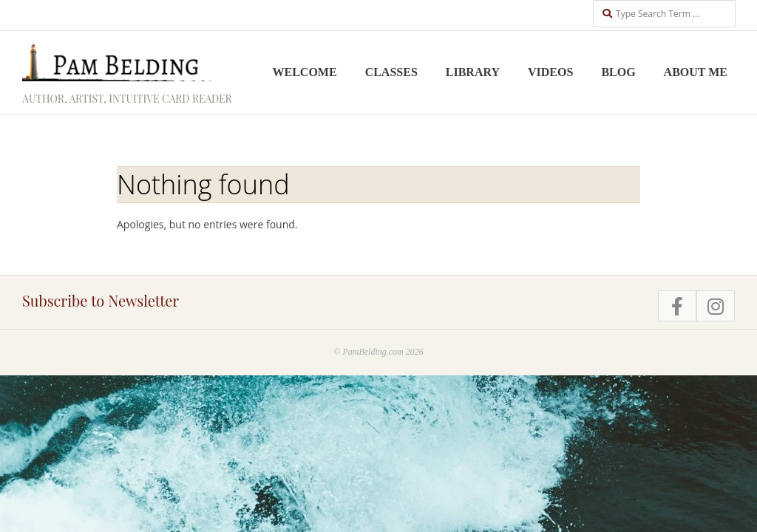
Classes (391, 72)
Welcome (305, 72)
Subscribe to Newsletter (101, 300)
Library (473, 72)
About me (696, 72)
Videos (550, 72)
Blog (618, 72)
